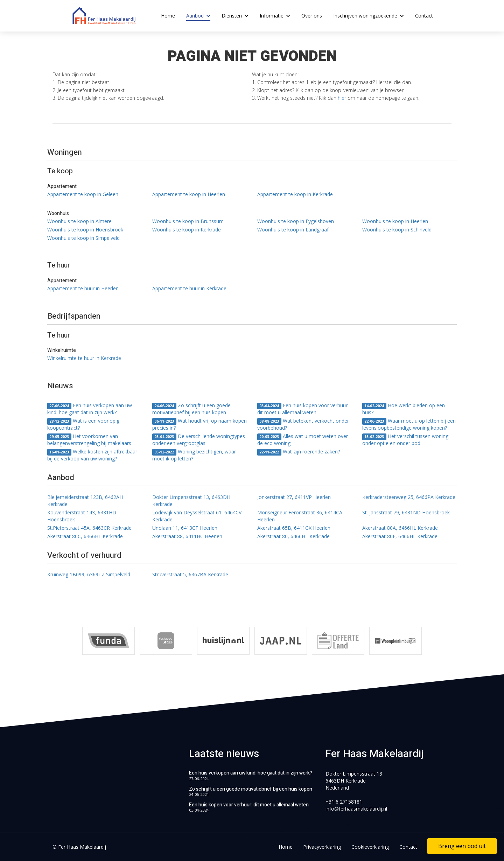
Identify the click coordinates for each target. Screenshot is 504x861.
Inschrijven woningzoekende (369, 16)
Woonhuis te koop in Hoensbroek (85, 230)
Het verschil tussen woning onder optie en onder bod (405, 440)
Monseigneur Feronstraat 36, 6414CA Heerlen (300, 516)
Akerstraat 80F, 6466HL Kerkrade (400, 536)
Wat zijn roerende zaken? (299, 452)
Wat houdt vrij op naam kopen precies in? (199, 424)
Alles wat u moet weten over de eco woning (303, 440)
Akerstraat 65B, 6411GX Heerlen (294, 528)
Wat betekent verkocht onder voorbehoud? (303, 424)
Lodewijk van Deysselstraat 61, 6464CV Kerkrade (197, 516)
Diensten (235, 16)
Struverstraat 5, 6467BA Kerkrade (190, 574)
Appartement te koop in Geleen (83, 194)
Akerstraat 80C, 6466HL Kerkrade (85, 536)
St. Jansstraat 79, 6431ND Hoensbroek (406, 512)
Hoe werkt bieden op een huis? (404, 409)
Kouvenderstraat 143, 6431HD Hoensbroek (82, 516)
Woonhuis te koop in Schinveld (397, 230)
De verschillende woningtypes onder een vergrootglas (199, 440)
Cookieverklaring (370, 847)
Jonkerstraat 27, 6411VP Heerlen (294, 497)
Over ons (312, 16)
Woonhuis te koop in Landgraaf (293, 230)
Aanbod (198, 16)
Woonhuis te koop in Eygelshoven (296, 221)
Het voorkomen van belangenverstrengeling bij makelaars (89, 440)
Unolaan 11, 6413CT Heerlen (185, 528)
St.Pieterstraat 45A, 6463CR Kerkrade (89, 528)
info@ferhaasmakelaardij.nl (356, 809)
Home (168, 16)
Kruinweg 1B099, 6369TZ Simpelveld (89, 574)
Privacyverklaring (322, 847)
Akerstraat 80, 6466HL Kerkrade (293, 536)
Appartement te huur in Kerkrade (189, 288)
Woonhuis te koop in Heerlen (395, 221)
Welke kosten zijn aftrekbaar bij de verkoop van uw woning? (92, 455)
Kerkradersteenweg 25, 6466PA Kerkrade (409, 497)
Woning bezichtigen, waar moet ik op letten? (194, 455)
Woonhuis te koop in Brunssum (188, 221)
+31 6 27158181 (344, 802)
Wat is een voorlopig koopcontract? (83, 424)
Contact (424, 16)
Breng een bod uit (462, 846)
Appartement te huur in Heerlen (83, 288)
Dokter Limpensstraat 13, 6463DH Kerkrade (191, 501)
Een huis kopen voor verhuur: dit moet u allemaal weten (303, 409)
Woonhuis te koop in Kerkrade (187, 230)
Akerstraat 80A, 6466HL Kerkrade (400, 528)
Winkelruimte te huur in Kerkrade (84, 358)
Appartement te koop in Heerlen (189, 194)
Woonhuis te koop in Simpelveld (83, 238)
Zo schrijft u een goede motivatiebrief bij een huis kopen (191, 409)
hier (342, 98)
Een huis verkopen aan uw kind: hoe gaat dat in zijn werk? (90, 409)
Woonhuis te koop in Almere (79, 221)
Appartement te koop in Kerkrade (295, 194)
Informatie (275, 16)
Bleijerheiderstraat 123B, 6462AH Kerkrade (85, 501)
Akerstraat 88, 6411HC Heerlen (187, 536)
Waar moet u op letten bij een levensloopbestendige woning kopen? (409, 424)
